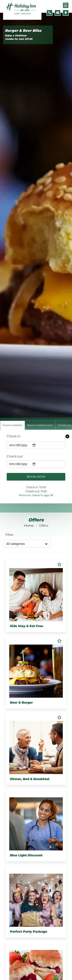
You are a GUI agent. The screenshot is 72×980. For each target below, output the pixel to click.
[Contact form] (58, 13)
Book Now (36, 477)
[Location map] (66, 13)
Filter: (10, 535)
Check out (15, 456)
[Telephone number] (50, 13)
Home (29, 526)
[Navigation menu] (66, 5)
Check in (14, 436)
